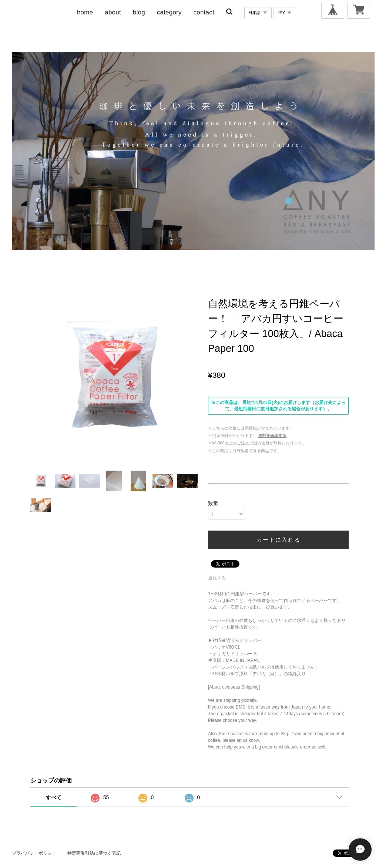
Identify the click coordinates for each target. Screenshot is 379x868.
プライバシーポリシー (34, 853)
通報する (217, 578)
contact (204, 12)
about (113, 12)
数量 (213, 503)
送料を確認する (272, 435)
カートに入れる (279, 540)
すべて (54, 797)
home (85, 12)
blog (139, 12)
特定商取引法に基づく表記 (94, 853)
